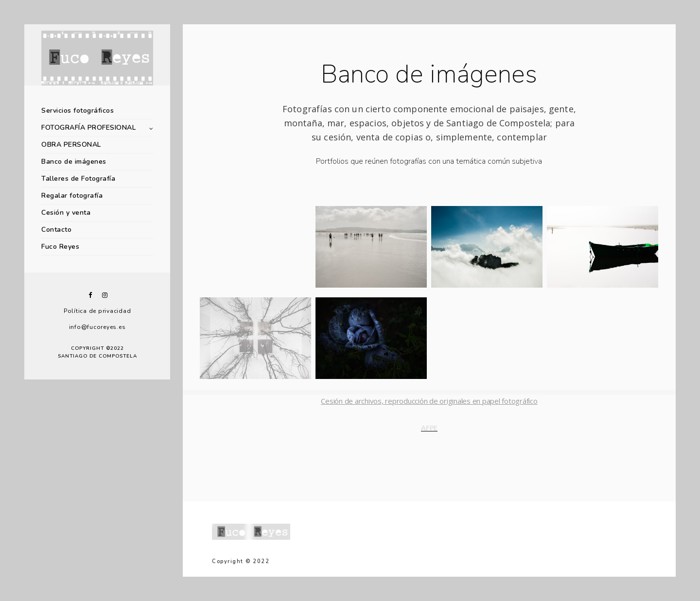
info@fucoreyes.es (97, 327)
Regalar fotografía (72, 196)
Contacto (56, 230)
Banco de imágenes (74, 162)
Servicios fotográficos (78, 111)
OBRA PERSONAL (71, 145)
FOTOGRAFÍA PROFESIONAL (88, 128)
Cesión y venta (66, 213)
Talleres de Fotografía (78, 179)
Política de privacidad (97, 311)
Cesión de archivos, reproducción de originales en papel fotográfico (429, 401)
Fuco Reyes (60, 247)
